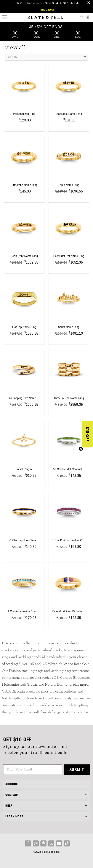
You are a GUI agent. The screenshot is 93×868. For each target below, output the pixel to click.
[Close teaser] (81, 449)
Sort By (47, 57)
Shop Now (47, 10)
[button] (88, 434)
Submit (77, 769)
